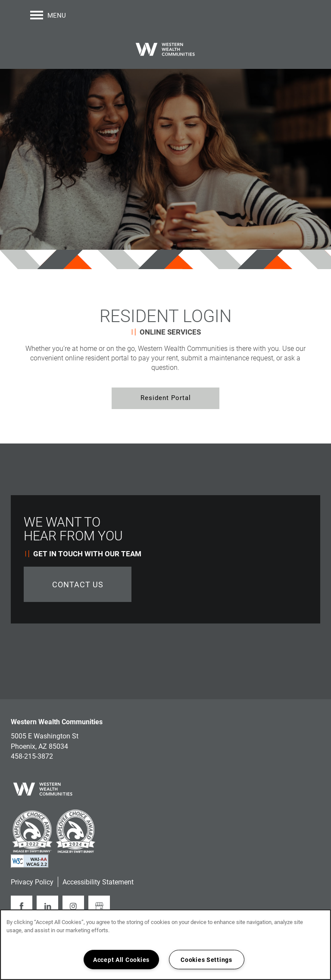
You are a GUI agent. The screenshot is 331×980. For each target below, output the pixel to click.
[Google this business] (99, 906)
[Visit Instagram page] (73, 906)
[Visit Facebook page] (22, 906)
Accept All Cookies (121, 960)
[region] (165, 945)
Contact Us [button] (78, 584)
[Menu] (48, 15)
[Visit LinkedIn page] (47, 906)
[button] (165, 398)
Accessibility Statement (98, 882)
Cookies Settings (206, 960)
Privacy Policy (32, 882)
